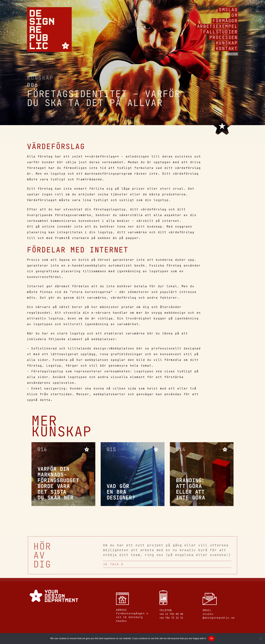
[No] (261, 638)
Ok (211, 638)
